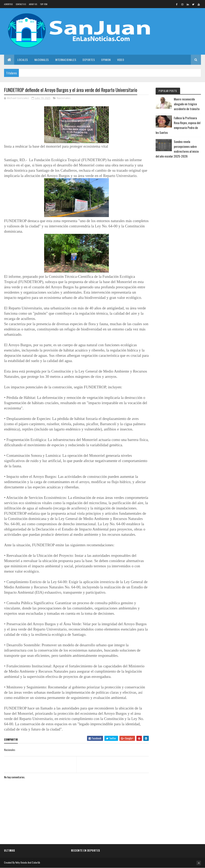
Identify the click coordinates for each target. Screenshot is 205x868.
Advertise (8, 4)
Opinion (106, 60)
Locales (23, 60)
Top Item (44, 4)
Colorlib (36, 862)
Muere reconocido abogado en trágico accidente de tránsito (187, 104)
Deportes (89, 60)
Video (121, 60)
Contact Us (21, 4)
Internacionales (66, 60)
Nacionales (42, 60)
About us (33, 4)
